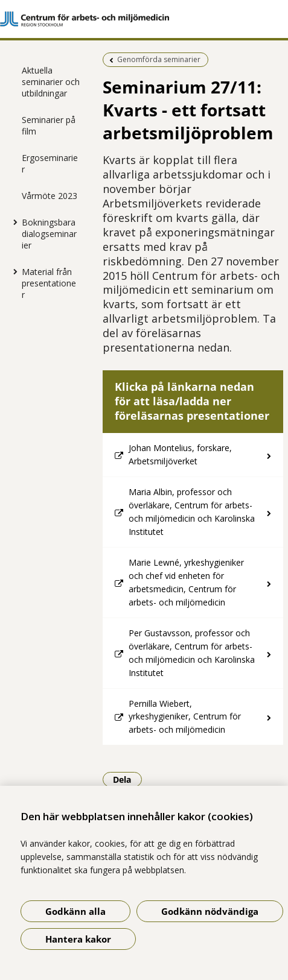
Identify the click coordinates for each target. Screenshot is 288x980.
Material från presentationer (49, 283)
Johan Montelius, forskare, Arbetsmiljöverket (180, 454)
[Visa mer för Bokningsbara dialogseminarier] (13, 222)
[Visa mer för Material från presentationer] (13, 271)
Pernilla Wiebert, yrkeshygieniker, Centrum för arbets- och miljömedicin (185, 717)
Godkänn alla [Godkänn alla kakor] (75, 911)
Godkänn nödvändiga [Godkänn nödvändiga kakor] (210, 911)
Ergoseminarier (50, 163)
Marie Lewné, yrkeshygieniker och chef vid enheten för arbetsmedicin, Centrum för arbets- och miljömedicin (186, 582)
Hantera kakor (78, 939)
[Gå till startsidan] (144, 19)
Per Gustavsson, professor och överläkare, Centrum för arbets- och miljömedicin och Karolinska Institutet (192, 653)
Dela (127, 779)
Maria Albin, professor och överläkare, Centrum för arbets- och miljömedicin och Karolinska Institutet (192, 512)
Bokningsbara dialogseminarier (49, 234)
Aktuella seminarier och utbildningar (51, 82)
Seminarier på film (49, 125)
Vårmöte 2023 (50, 196)
